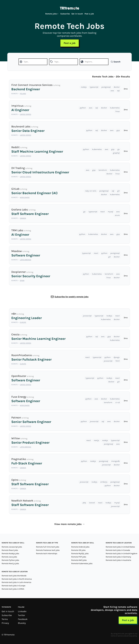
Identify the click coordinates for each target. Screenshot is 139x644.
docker (117, 87)
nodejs (84, 87)
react (103, 212)
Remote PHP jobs (79, 557)
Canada (23, 218)
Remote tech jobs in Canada (118, 550)
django (117, 357)
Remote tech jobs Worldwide (14, 576)
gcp (118, 130)
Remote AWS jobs (79, 560)
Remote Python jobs (10, 560)
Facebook (23, 619)
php (84, 503)
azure (117, 215)
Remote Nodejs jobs (10, 554)
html (118, 361)
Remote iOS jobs (78, 550)
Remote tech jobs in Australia (118, 560)
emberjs (104, 482)
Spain (22, 281)
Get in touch (77, 14)
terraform (103, 170)
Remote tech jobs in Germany (118, 557)
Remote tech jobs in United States (120, 547)
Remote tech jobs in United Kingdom (122, 554)
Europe (23, 322)
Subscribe (65, 14)
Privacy (5, 623)
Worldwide (25, 197)
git (118, 191)
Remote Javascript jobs (12, 547)
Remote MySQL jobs (80, 554)
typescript (94, 87)
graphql (116, 153)
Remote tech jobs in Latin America (16, 582)
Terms (5, 619)
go (119, 149)
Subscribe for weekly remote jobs (71, 297)
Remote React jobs (10, 550)
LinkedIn (22, 611)
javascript (87, 316)
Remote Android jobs (80, 547)
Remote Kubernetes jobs (82, 563)
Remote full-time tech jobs (48, 547)
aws (112, 91)
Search (116, 62)
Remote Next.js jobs (10, 563)
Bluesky (22, 623)
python (83, 108)
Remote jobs (52, 14)
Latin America (25, 260)
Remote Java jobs (9, 557)
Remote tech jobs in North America (17, 579)
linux (118, 111)
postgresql (106, 87)
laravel (92, 503)
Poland (23, 94)
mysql (110, 212)
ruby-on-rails (91, 191)
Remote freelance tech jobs (48, 550)
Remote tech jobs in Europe (13, 586)
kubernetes (115, 108)
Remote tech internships (47, 554)
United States (25, 114)
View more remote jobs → (70, 524)
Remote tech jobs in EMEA (13, 589)
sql (118, 91)
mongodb (115, 461)
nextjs (96, 440)
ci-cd (118, 402)
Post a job (89, 14)
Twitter (21, 615)
